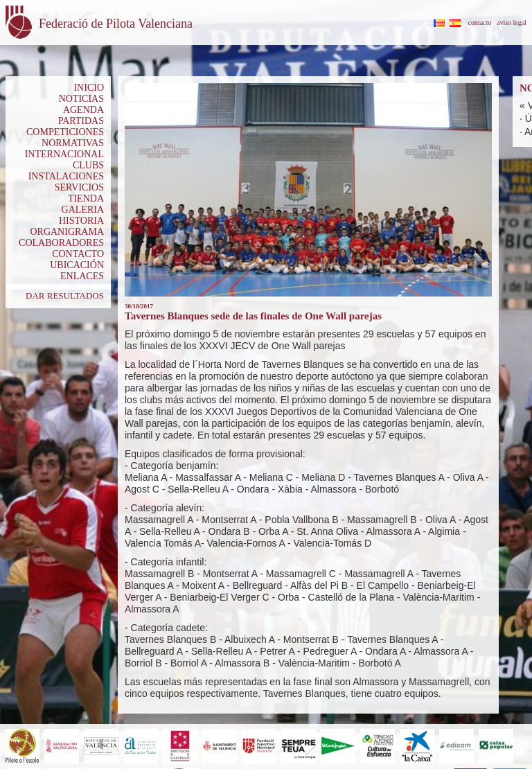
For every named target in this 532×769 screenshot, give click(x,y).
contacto (480, 23)
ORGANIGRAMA (67, 232)
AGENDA (83, 110)
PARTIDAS (81, 121)
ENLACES (82, 276)
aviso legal (512, 23)
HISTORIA (81, 221)
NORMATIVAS (73, 143)
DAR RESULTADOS (65, 295)
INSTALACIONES (66, 176)
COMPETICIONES (65, 132)
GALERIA (83, 210)
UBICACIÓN (77, 265)
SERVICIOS (79, 187)
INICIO (89, 88)
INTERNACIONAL (64, 154)
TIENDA (86, 198)
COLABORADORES (61, 243)
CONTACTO (78, 254)
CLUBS (88, 165)
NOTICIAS (81, 99)
